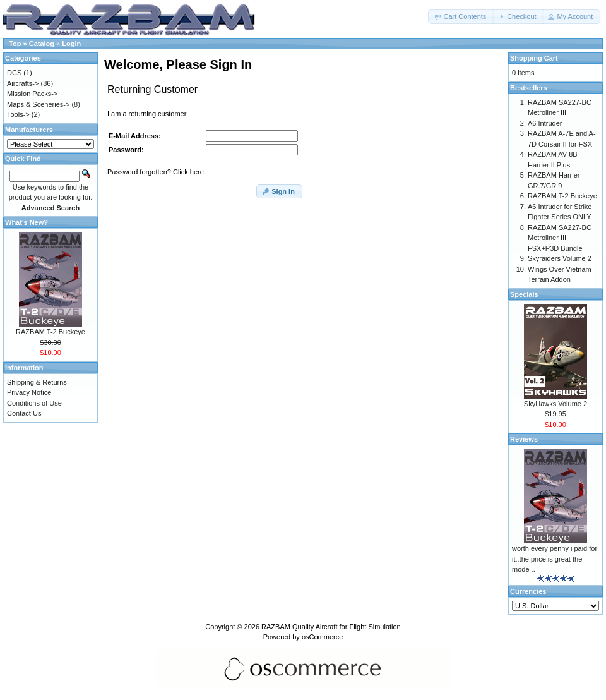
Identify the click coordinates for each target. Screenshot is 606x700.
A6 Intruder (545, 123)
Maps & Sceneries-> (38, 104)
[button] (461, 17)
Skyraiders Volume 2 (560, 258)
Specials (524, 294)
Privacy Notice (29, 392)
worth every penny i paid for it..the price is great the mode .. (555, 559)
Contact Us (24, 413)
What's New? (27, 222)
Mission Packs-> (32, 94)
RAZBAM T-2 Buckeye (50, 332)
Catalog (42, 44)
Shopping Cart (534, 58)
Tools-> (18, 114)
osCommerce (322, 637)
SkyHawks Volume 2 (555, 404)
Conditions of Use (34, 403)
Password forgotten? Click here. (157, 172)
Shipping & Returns (37, 382)
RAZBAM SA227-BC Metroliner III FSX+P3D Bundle (560, 238)
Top (15, 44)
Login (71, 44)
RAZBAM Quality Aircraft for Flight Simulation (331, 627)
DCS (14, 73)
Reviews (524, 439)
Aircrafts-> (23, 83)
